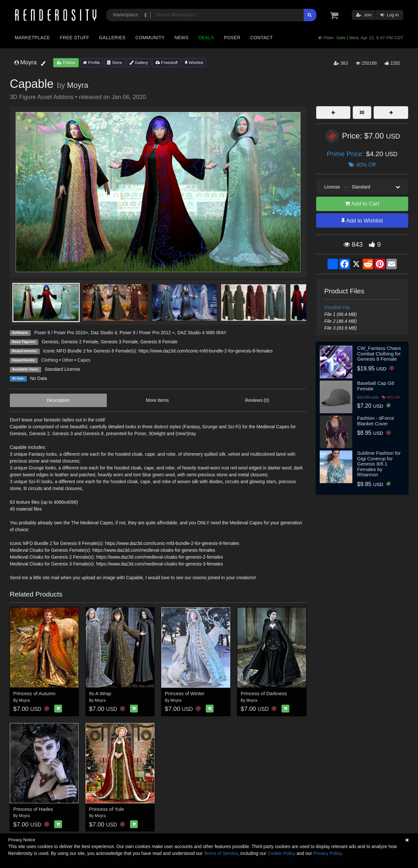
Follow (66, 63)
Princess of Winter (185, 693)
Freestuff (167, 63)
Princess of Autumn (34, 693)
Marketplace (32, 38)
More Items (157, 400)
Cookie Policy (281, 853)
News (181, 38)
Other (67, 360)
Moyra (78, 85)
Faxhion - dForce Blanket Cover (376, 421)
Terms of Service (221, 853)
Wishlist (194, 63)
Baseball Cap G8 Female (376, 386)
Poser (232, 38)
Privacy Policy (327, 853)
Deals (206, 38)
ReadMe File (337, 307)
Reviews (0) (257, 400)
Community (150, 38)
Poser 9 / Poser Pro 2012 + (147, 333)
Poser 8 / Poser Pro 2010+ (61, 333)
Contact (261, 38)
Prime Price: (346, 154)
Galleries (112, 38)
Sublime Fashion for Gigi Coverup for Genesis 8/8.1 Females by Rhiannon (379, 464)
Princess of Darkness (264, 693)
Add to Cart (362, 204)
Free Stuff (74, 38)
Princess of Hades (33, 809)
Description (58, 400)
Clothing (49, 360)
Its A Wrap (100, 693)
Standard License (62, 369)
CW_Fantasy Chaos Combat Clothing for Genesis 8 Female (379, 353)
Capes (84, 360)
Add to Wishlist (362, 221)
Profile (91, 63)
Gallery (139, 63)
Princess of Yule (107, 809)
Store (115, 63)
